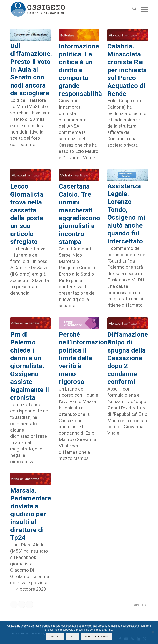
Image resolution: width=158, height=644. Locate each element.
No (72, 637)
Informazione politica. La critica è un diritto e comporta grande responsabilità (80, 70)
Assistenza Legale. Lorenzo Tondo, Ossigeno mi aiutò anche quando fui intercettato (126, 214)
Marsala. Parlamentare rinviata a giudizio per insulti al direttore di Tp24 (31, 514)
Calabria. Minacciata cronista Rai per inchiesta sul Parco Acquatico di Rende (127, 70)
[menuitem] (132, 9)
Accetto (55, 637)
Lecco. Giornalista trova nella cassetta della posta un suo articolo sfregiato (27, 214)
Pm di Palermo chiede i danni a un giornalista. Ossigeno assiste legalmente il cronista (30, 366)
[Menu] (142, 9)
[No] (153, 632)
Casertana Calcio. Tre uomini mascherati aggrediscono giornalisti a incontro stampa (79, 214)
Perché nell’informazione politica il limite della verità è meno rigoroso (85, 358)
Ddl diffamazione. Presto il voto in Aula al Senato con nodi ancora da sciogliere (31, 69)
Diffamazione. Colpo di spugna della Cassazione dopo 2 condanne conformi (129, 358)
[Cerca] (132, 9)
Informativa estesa (96, 637)
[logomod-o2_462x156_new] (38, 9)
